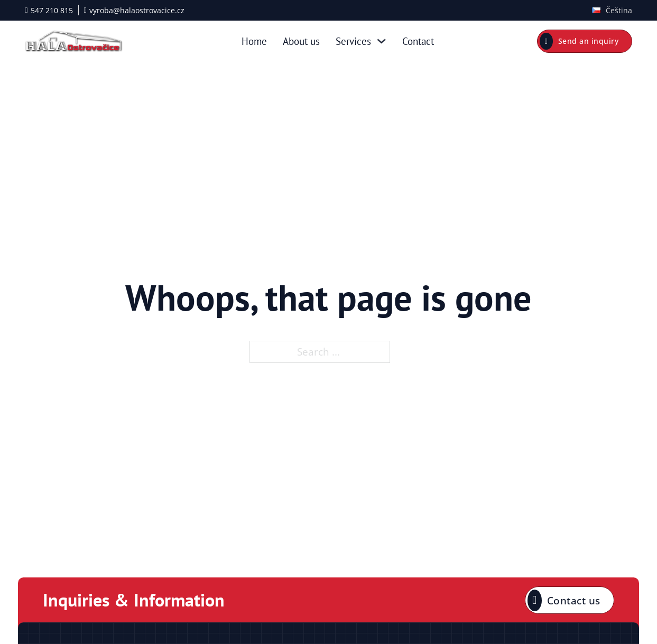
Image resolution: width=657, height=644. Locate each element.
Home (254, 41)
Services (353, 41)
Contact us (564, 600)
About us (301, 41)
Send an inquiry (579, 41)
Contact (418, 41)
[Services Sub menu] (381, 41)
